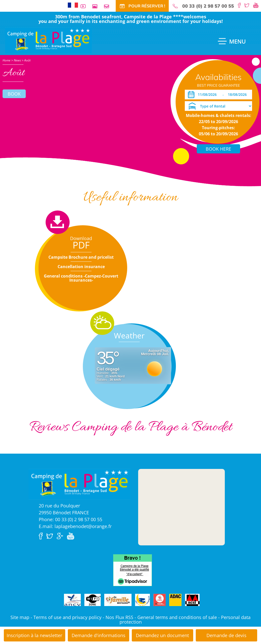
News (17, 60)
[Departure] (239, 95)
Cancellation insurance (81, 267)
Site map (20, 617)
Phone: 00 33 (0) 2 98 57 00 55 (70, 519)
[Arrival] (208, 95)
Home (6, 60)
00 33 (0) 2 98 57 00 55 (208, 6)
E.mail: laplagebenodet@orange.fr (75, 526)
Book (14, 94)
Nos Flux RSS (119, 617)
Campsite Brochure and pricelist (81, 257)
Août (27, 60)
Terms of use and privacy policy (67, 617)
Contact (109, 6)
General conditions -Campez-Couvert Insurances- (81, 278)
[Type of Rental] (218, 106)
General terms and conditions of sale (177, 617)
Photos (97, 6)
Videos (85, 6)
